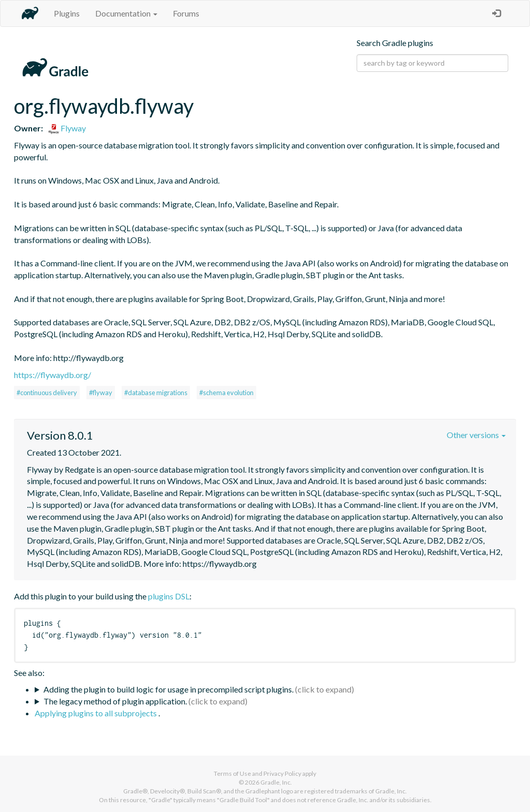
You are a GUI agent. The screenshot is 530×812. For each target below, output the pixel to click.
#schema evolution (226, 393)
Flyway (67, 128)
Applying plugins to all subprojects (97, 713)
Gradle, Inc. (276, 782)
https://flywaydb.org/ (53, 375)
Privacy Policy (282, 773)
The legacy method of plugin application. (115, 701)
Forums (186, 13)
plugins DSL (169, 596)
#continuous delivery (47, 393)
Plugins (67, 13)
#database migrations (156, 393)
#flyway (101, 393)
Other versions (476, 435)
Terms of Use (232, 773)
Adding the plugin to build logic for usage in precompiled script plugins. (168, 689)
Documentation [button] (126, 13)
